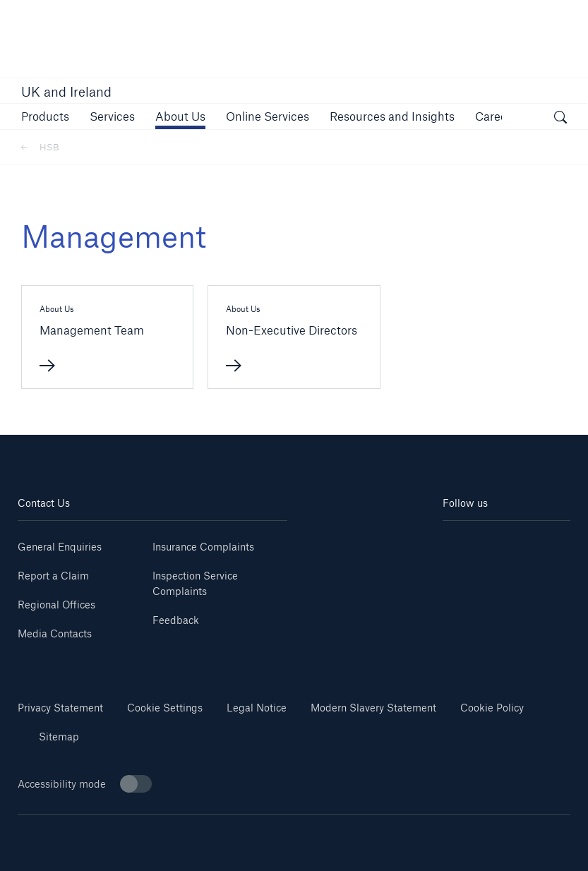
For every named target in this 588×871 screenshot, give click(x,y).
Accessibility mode (85, 784)
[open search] (560, 119)
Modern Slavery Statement (373, 708)
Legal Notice (257, 708)
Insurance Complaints (203, 547)
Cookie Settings (165, 708)
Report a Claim (53, 576)
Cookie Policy (492, 708)
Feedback (176, 620)
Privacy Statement (60, 708)
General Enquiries (60, 547)
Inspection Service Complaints (195, 583)
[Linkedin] (474, 542)
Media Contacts (55, 633)
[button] (45, 116)
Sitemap (59, 737)
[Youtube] (538, 542)
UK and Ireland (66, 92)
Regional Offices (56, 605)
